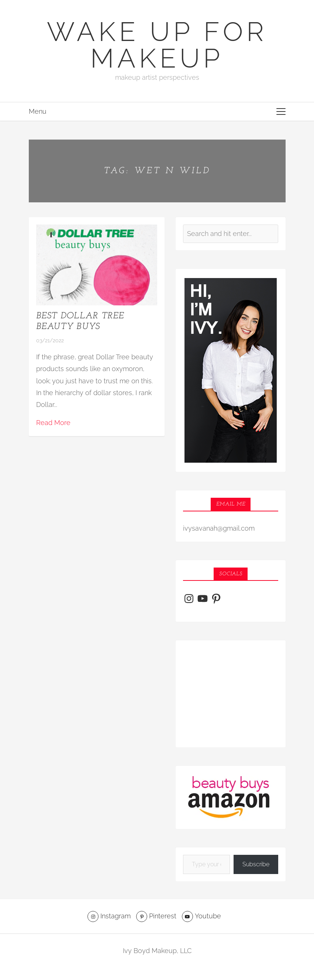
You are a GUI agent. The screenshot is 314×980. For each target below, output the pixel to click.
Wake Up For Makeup (157, 45)
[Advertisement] (231, 694)
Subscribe (256, 864)
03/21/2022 (50, 340)
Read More (53, 423)
